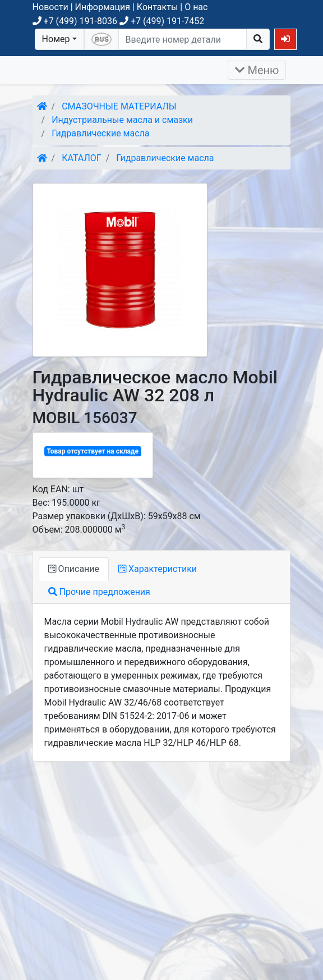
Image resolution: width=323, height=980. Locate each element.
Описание (74, 569)
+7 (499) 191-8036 (75, 21)
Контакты (157, 7)
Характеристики (158, 569)
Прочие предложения (99, 592)
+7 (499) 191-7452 (162, 21)
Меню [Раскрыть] (257, 70)
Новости (50, 7)
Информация (103, 7)
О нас (196, 7)
